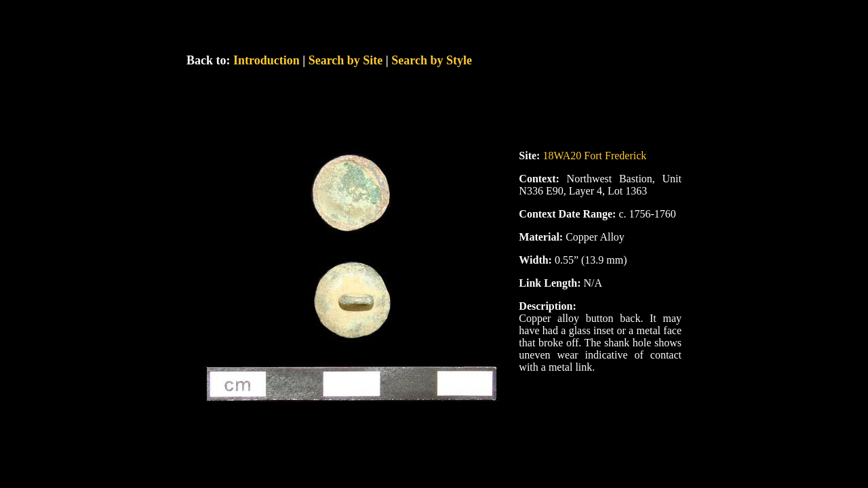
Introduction (267, 60)
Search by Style (432, 60)
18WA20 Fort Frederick (594, 156)
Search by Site (346, 60)
